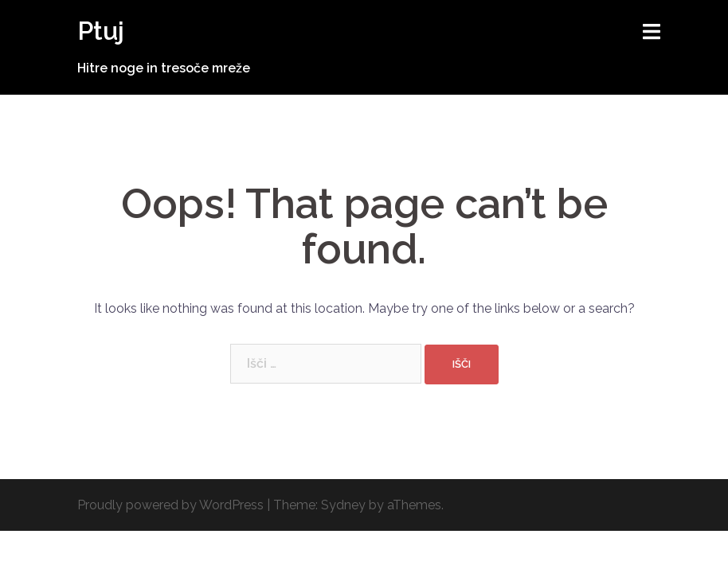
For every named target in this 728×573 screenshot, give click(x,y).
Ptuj (101, 31)
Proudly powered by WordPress (170, 505)
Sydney (343, 505)
